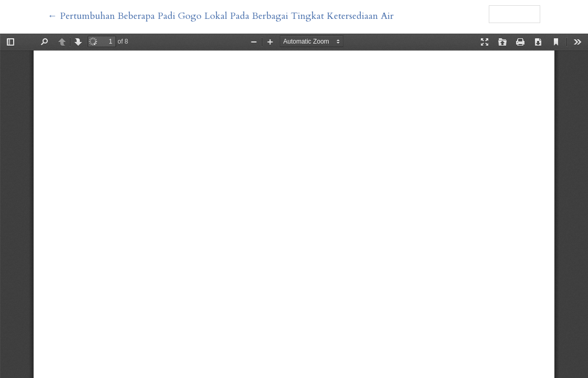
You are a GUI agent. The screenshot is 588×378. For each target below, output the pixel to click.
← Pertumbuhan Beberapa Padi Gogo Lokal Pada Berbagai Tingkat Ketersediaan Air (221, 16)
